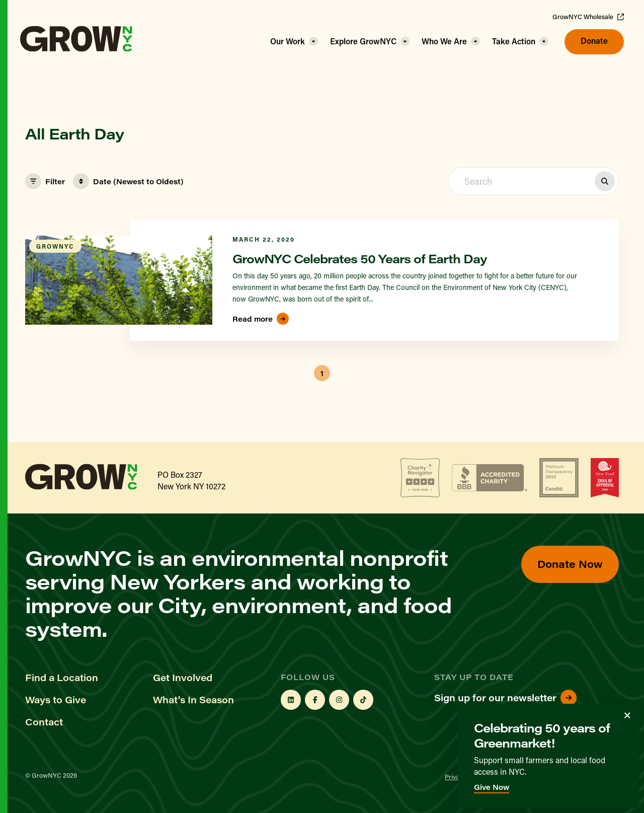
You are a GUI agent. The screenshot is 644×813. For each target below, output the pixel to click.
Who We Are (444, 41)
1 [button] (322, 373)
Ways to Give (56, 700)
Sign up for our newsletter (505, 698)
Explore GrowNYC (363, 41)
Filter (45, 181)
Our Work (288, 41)
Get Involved (183, 678)
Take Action (514, 41)
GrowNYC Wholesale (588, 17)
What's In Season (193, 700)
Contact (44, 722)
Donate (594, 41)
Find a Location (62, 678)
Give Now (492, 787)
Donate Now (570, 564)
